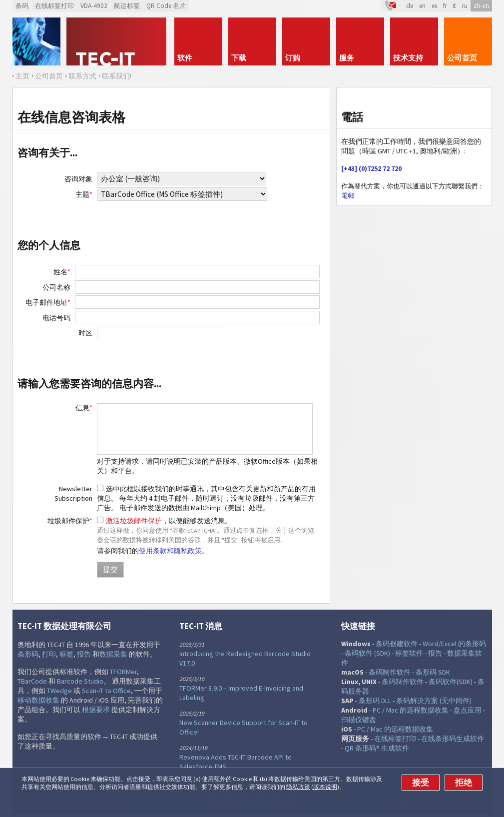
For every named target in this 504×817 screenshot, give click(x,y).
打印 (49, 654)
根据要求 (96, 710)
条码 (22, 6)
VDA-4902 (94, 6)
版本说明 (325, 787)
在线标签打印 (54, 6)
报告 (84, 654)
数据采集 (113, 654)
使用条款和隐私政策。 (174, 551)
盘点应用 (468, 710)
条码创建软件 (397, 644)
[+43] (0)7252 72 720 (371, 168)
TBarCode (32, 681)
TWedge (59, 691)
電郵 (348, 196)
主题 (84, 194)
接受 (421, 783)
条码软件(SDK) (451, 682)
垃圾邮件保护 (70, 521)
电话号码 (56, 318)
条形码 (28, 654)
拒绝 (464, 783)
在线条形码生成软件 (453, 739)
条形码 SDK (433, 672)
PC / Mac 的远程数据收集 (411, 710)
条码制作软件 (390, 672)
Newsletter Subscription (73, 493)
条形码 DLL (375, 701)
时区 (85, 333)
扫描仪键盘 (359, 720)
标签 (66, 654)
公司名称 (56, 287)
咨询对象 (78, 179)
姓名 (62, 272)
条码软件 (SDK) (367, 653)
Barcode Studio (80, 681)
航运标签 (127, 6)
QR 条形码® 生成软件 (377, 748)
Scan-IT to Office (106, 691)
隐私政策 (298, 787)
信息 (84, 408)
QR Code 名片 (166, 6)
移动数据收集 (38, 700)
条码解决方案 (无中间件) (434, 701)
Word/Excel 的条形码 (454, 644)
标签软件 (409, 653)
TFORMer (123, 672)
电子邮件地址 (48, 302)
